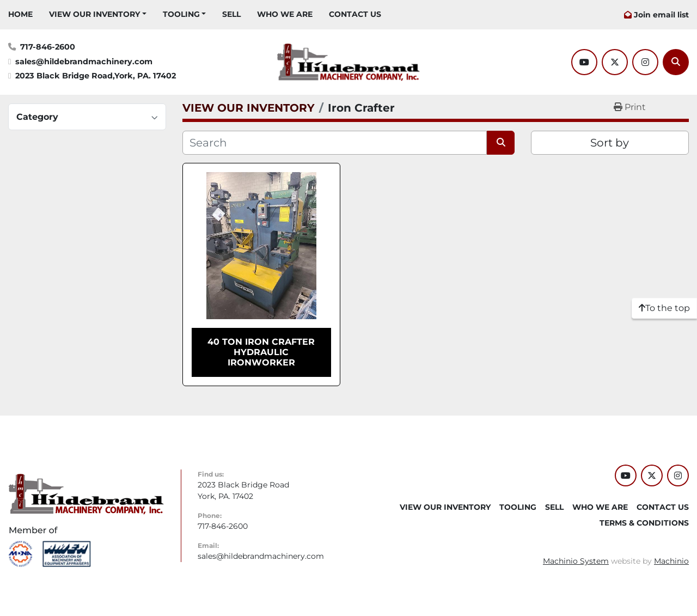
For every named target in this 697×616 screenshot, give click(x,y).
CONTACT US (355, 14)
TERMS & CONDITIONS (644, 523)
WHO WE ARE (285, 14)
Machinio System (576, 561)
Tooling (181, 14)
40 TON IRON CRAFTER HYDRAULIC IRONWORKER (261, 352)
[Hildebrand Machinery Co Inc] (86, 493)
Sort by (610, 143)
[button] (98, 14)
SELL (231, 14)
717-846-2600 (48, 47)
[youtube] (584, 62)
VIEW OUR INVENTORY (94, 14)
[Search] (676, 62)
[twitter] (615, 62)
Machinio (671, 561)
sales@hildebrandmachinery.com (84, 62)
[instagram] (645, 62)
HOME (20, 14)
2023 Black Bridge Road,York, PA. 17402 (96, 76)
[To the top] (664, 308)
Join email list (661, 15)
